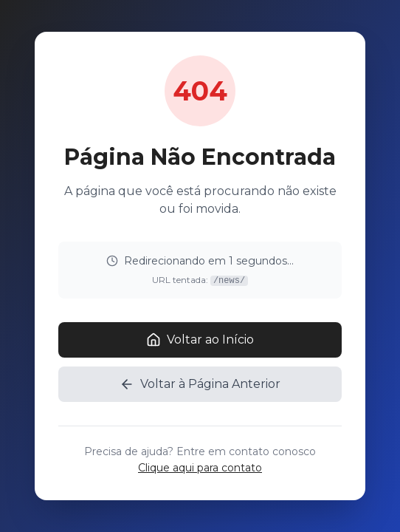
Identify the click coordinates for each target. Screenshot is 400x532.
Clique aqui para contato (200, 468)
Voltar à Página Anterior (200, 384)
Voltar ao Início (200, 340)
